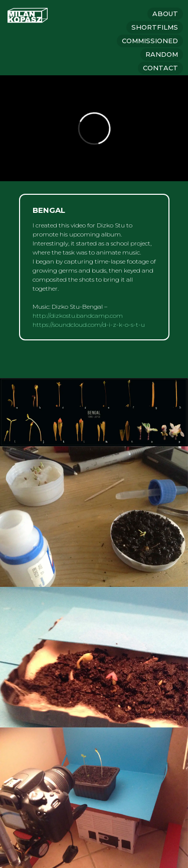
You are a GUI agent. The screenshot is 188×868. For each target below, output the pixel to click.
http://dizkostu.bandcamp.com (78, 316)
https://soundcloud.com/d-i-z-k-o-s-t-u (89, 325)
